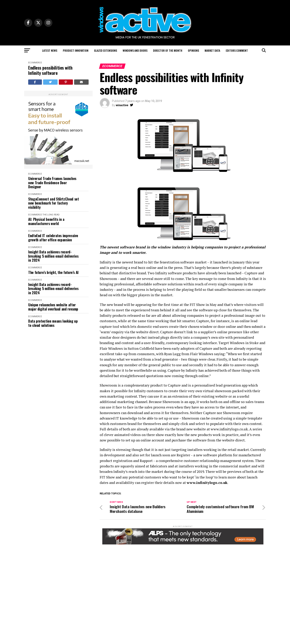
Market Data (212, 50)
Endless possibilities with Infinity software (50, 70)
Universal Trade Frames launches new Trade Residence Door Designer (52, 183)
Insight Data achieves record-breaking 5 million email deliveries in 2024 (53, 256)
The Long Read (51, 215)
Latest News (50, 50)
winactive (122, 105)
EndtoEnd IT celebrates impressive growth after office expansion (53, 238)
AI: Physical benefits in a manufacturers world (46, 221)
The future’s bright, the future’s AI (53, 272)
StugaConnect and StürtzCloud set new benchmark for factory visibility (53, 203)
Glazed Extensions (106, 50)
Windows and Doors (135, 50)
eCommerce (35, 63)
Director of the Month (168, 50)
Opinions (193, 50)
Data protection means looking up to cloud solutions (53, 323)
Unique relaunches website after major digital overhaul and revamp (53, 307)
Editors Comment (237, 50)
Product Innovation (76, 50)
